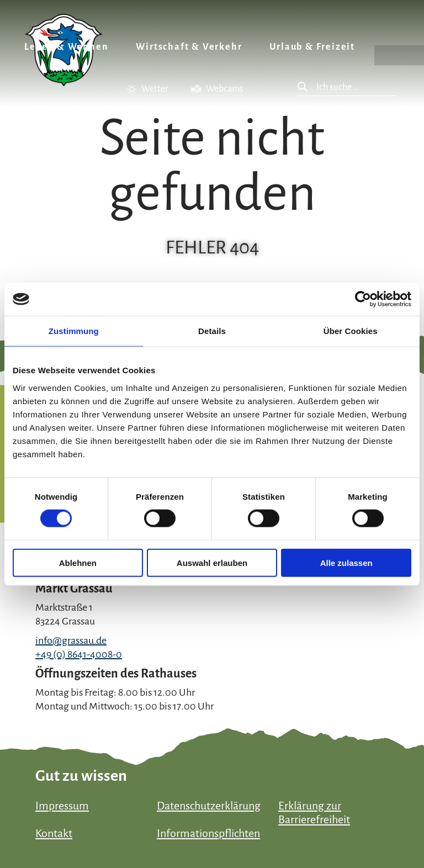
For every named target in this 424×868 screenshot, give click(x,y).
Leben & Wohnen (66, 47)
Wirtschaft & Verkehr (189, 47)
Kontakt (54, 833)
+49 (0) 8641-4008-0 (79, 654)
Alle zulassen (346, 562)
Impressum (62, 806)
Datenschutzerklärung (209, 806)
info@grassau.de (71, 641)
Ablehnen (78, 562)
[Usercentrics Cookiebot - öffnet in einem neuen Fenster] (363, 299)
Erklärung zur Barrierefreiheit (314, 813)
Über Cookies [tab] (351, 331)
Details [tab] (212, 331)
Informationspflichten (208, 833)
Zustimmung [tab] (74, 331)
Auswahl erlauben (212, 562)
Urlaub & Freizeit (312, 47)
